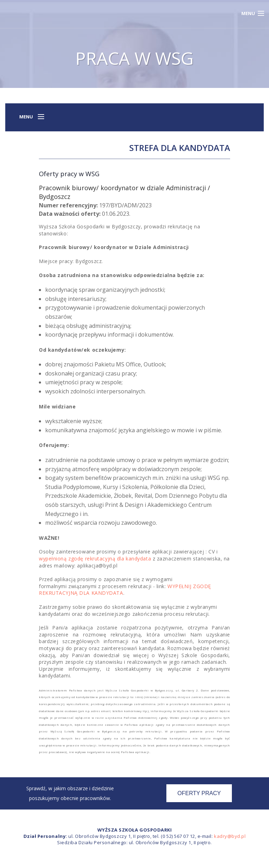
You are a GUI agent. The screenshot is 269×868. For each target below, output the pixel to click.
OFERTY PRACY (199, 793)
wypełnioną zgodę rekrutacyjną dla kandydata (95, 559)
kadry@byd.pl (230, 836)
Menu (248, 13)
